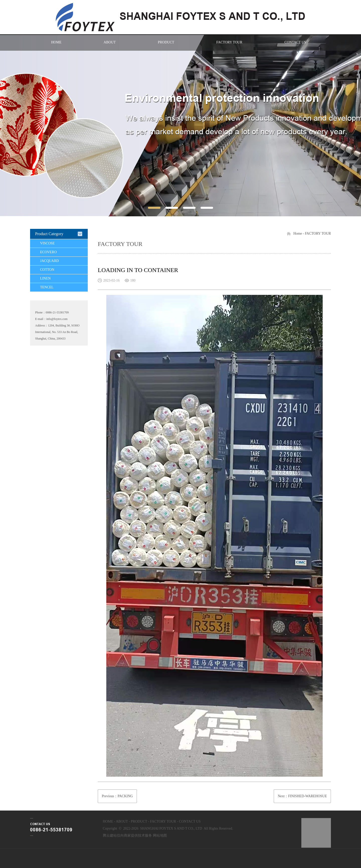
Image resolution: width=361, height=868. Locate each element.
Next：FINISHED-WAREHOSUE (302, 796)
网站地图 (160, 836)
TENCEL (47, 287)
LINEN (45, 278)
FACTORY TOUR (229, 42)
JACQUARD (50, 261)
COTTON (47, 270)
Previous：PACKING (117, 796)
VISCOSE (47, 243)
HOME (56, 42)
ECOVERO (48, 252)
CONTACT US (295, 42)
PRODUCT (166, 42)
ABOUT (110, 42)
